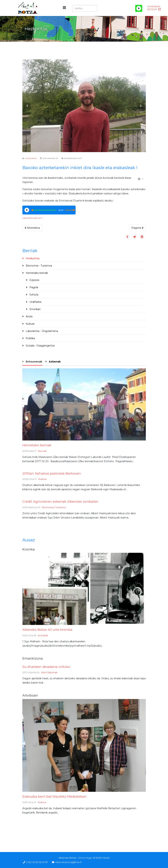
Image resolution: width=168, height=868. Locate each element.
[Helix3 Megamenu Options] (64, 8)
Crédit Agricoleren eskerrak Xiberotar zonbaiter (60, 502)
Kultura (30, 324)
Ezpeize (34, 280)
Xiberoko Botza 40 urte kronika (47, 630)
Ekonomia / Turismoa (54, 507)
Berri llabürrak (49, 672)
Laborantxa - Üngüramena (42, 331)
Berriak (42, 451)
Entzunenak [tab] (34, 362)
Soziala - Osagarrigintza (40, 346)
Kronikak (43, 635)
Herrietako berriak (36, 273)
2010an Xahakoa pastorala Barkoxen (52, 473)
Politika (30, 338)
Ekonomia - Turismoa (38, 266)
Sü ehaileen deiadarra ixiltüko (46, 667)
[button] (27, 106)
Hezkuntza (31, 158)
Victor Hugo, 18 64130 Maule (94, 858)
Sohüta (34, 295)
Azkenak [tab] (54, 362)
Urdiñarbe (35, 302)
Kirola (29, 316)
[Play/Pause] (139, 8)
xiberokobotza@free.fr (69, 862)
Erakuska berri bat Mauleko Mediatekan (54, 796)
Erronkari (35, 309)
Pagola (33, 287)
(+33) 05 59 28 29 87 (37, 862)
